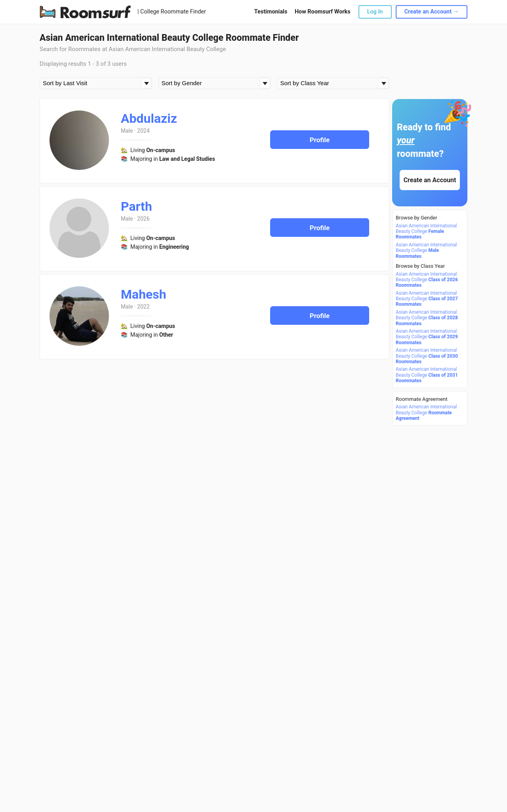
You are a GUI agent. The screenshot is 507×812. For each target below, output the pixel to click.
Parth (136, 206)
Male (127, 131)
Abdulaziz (149, 118)
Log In (375, 12)
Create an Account (430, 180)
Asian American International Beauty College (426, 232)
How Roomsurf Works (323, 12)
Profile (320, 140)
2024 (143, 131)
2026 (143, 219)
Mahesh (144, 294)
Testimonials (271, 12)
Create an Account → (432, 12)
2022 (143, 307)
